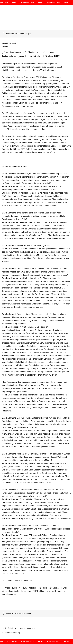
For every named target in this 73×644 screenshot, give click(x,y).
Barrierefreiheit (8, 628)
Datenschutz (20, 628)
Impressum (31, 628)
